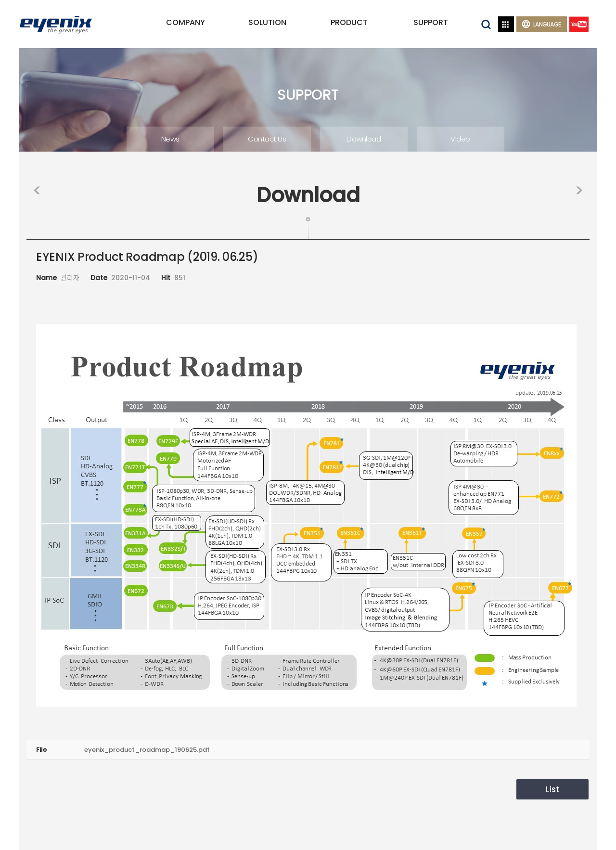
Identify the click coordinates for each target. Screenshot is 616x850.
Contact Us (267, 139)
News (170, 139)
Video (460, 139)
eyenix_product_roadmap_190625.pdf (147, 750)
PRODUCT (349, 22)
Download (364, 139)
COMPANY (186, 22)
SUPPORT (431, 22)
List (552, 789)
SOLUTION (267, 22)
